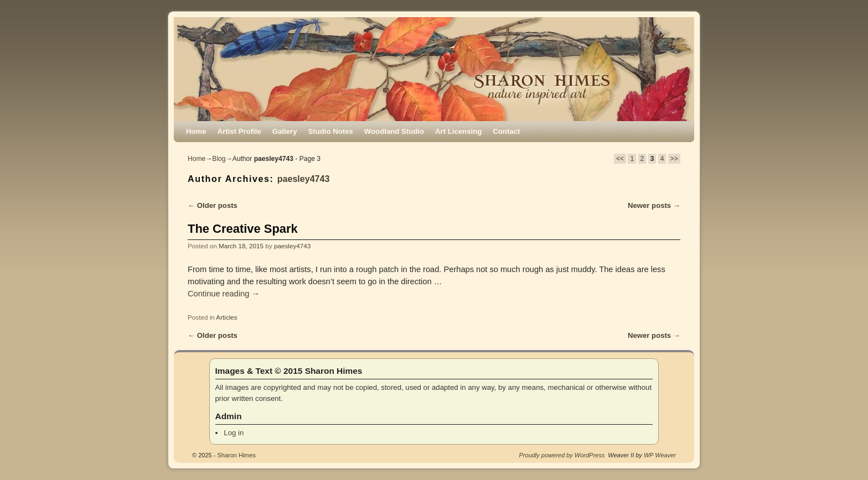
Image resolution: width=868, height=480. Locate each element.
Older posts (213, 205)
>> (674, 159)
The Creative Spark (243, 229)
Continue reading (224, 294)
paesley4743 (304, 179)
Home (196, 131)
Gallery (285, 131)
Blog (219, 159)
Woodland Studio (394, 131)
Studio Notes (331, 131)
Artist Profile (239, 131)
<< (620, 159)
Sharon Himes (236, 455)
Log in (234, 433)
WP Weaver (660, 455)
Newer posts (654, 205)
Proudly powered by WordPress (562, 455)
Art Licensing (458, 131)
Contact (506, 131)
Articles (226, 317)
